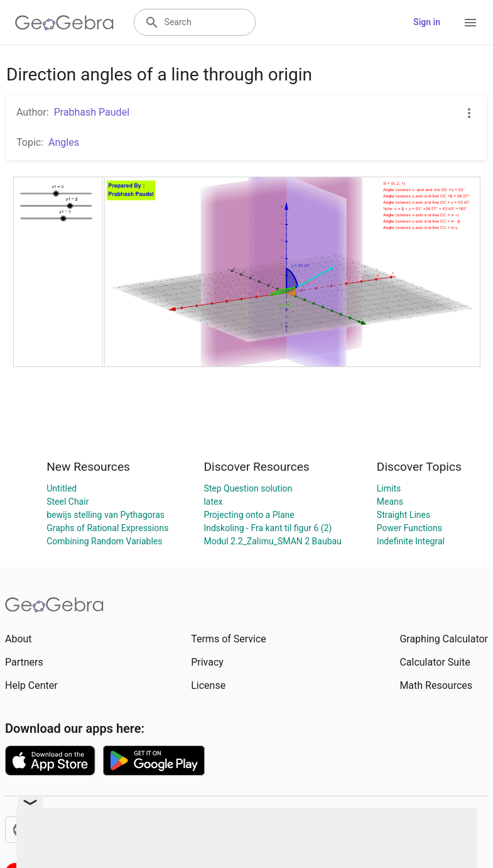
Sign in (427, 22)
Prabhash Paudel (92, 112)
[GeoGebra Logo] (64, 23)
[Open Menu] (470, 23)
